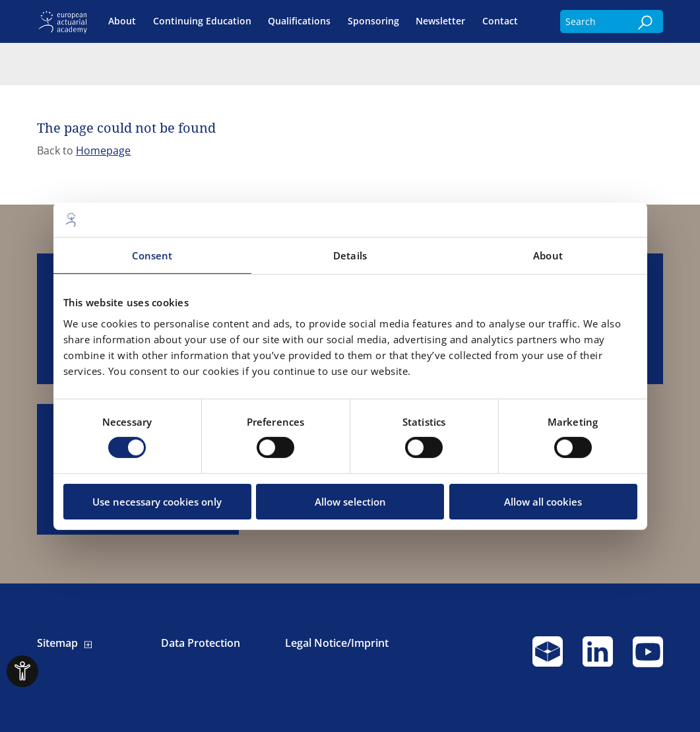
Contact (500, 21)
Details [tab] (350, 255)
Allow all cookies (543, 502)
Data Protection (201, 643)
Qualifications (299, 21)
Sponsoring (373, 21)
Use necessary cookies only (157, 502)
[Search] (647, 21)
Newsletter (440, 21)
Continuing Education (202, 21)
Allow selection (350, 502)
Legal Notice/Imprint (337, 643)
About (122, 21)
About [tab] (548, 255)
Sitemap (57, 643)
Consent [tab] (152, 255)
